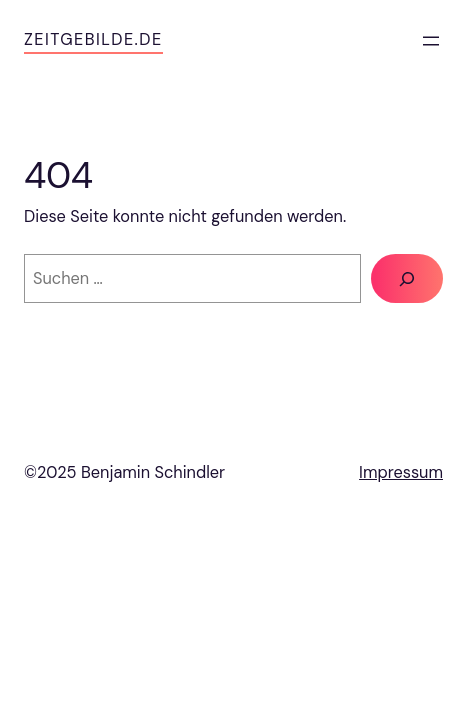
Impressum (401, 472)
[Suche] (407, 279)
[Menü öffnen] (431, 41)
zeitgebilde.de (93, 39)
